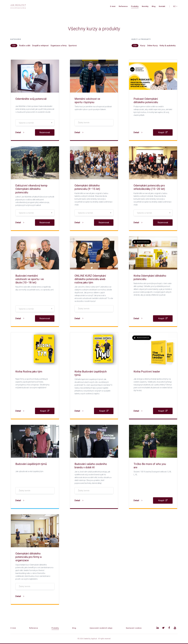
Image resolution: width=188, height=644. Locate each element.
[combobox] (35, 123)
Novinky (145, 6)
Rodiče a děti (25, 46)
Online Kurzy (152, 46)
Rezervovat (45, 132)
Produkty (135, 6)
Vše (14, 46)
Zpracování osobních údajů (101, 628)
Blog (154, 6)
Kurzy (143, 46)
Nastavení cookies (134, 628)
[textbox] (35, 123)
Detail (20, 132)
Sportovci (73, 46)
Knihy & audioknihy (168, 46)
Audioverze (142, 242)
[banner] (18, 7)
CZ (174, 6)
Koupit (163, 132)
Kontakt (162, 6)
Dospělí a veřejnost (40, 46)
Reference (123, 6)
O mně (113, 6)
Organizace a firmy (59, 46)
